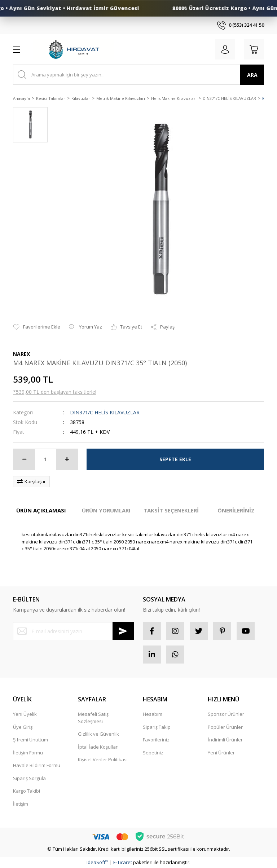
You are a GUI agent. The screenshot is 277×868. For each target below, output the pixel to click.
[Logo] (74, 49)
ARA (252, 75)
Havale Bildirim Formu (37, 765)
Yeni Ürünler (221, 753)
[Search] (138, 75)
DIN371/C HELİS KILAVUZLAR (105, 412)
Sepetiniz (153, 753)
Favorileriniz (156, 740)
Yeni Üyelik (25, 714)
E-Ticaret (123, 862)
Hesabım (153, 714)
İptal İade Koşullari (98, 747)
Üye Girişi (23, 727)
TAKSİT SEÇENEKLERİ (171, 510)
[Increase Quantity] (67, 459)
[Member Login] (225, 49)
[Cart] (254, 49)
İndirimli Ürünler (225, 740)
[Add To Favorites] (37, 327)
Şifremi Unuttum (30, 740)
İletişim (21, 804)
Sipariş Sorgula (29, 778)
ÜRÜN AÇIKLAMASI (41, 510)
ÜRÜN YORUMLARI (106, 510)
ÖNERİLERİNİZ (236, 510)
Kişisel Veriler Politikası (103, 759)
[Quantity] (45, 459)
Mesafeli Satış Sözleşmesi (93, 718)
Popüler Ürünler (225, 727)
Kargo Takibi (27, 791)
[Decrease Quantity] (24, 459)
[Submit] (123, 631)
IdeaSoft (97, 862)
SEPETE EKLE (175, 459)
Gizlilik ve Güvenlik (98, 734)
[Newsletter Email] (74, 631)
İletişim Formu (28, 753)
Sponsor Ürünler (226, 714)
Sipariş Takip (157, 727)
